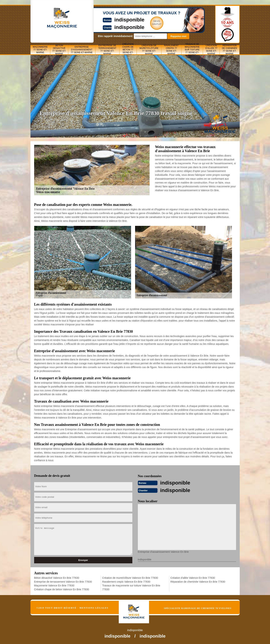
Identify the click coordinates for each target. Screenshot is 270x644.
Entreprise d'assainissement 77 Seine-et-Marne (82, 50)
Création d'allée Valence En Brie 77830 (193, 577)
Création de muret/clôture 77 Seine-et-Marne (149, 50)
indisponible (124, 20)
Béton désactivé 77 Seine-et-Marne (59, 50)
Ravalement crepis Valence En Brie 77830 (126, 581)
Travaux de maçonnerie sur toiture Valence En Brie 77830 (131, 587)
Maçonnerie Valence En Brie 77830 (54, 585)
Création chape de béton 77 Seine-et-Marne (128, 50)
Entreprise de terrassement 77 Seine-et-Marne (107, 50)
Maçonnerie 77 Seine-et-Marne (40, 50)
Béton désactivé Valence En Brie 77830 (57, 577)
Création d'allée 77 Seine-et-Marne (211, 50)
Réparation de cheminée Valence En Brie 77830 (198, 581)
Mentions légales (94, 608)
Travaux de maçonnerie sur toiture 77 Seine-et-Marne (192, 50)
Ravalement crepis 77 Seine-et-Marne (171, 50)
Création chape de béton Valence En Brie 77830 (62, 589)
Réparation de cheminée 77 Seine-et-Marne (230, 50)
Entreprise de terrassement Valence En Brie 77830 (63, 581)
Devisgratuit (152, 23)
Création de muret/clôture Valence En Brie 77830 (130, 577)
